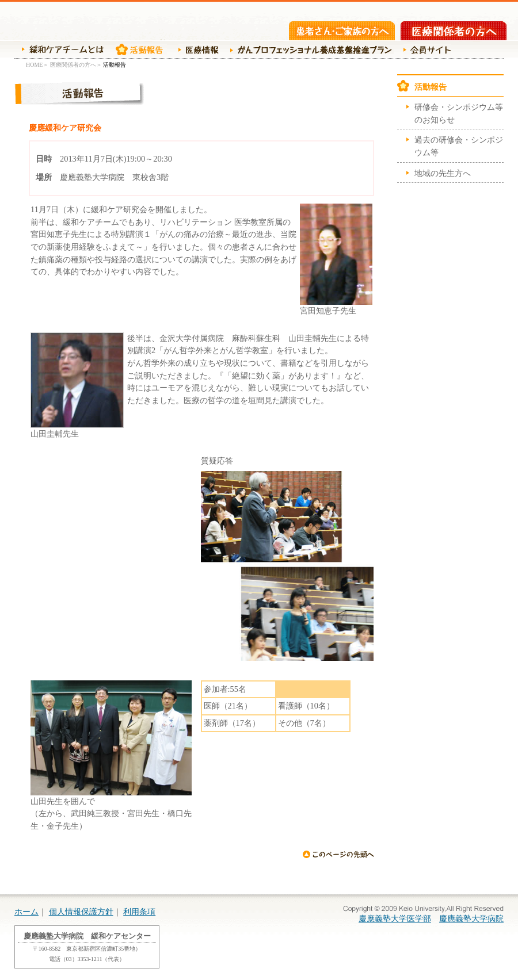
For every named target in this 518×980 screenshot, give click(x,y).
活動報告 (138, 49)
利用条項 (139, 912)
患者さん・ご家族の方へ (342, 31)
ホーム (26, 912)
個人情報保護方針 (81, 912)
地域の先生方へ (443, 173)
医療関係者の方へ (454, 31)
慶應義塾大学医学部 (395, 918)
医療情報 (196, 49)
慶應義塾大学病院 (471, 918)
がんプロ (309, 49)
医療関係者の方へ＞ (76, 65)
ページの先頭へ (338, 854)
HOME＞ (37, 65)
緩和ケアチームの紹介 (59, 49)
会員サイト (425, 49)
